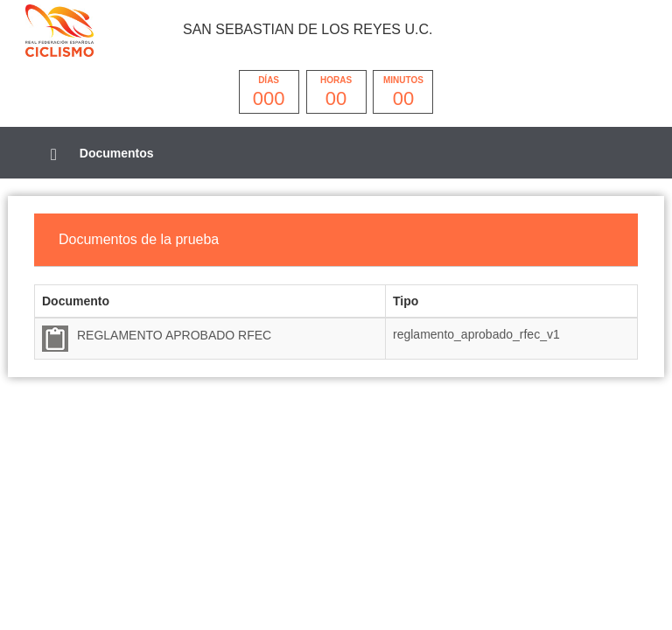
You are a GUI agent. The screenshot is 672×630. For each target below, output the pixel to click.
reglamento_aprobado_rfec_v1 (476, 334)
